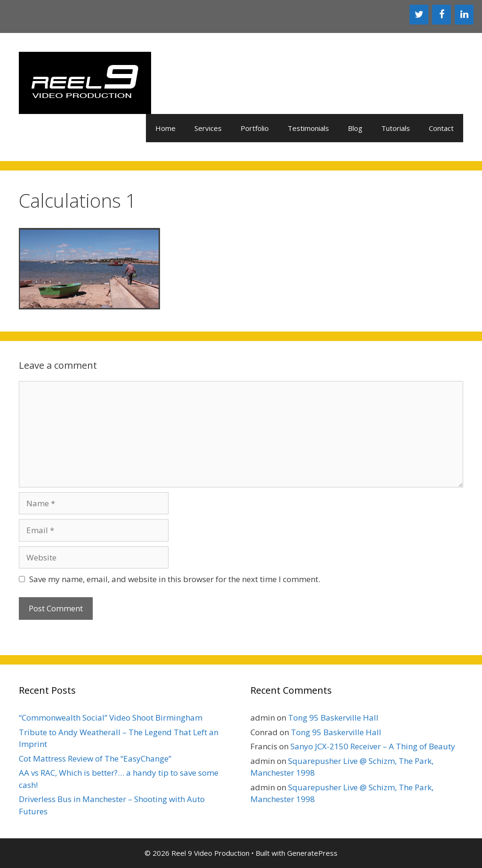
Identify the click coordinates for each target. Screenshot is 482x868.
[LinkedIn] (464, 15)
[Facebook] (442, 15)
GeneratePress (312, 853)
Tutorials (396, 128)
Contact (441, 128)
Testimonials (308, 128)
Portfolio (255, 128)
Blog (355, 128)
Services (208, 128)
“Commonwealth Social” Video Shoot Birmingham (111, 718)
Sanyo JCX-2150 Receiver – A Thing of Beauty (373, 746)
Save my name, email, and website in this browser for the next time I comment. (175, 579)
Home (165, 128)
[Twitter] (419, 15)
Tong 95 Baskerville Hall (333, 718)
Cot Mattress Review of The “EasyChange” (95, 758)
